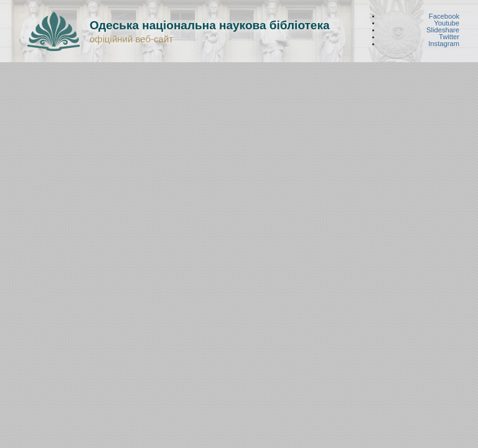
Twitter (449, 37)
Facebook (444, 16)
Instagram (444, 44)
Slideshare (443, 30)
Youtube (447, 23)
